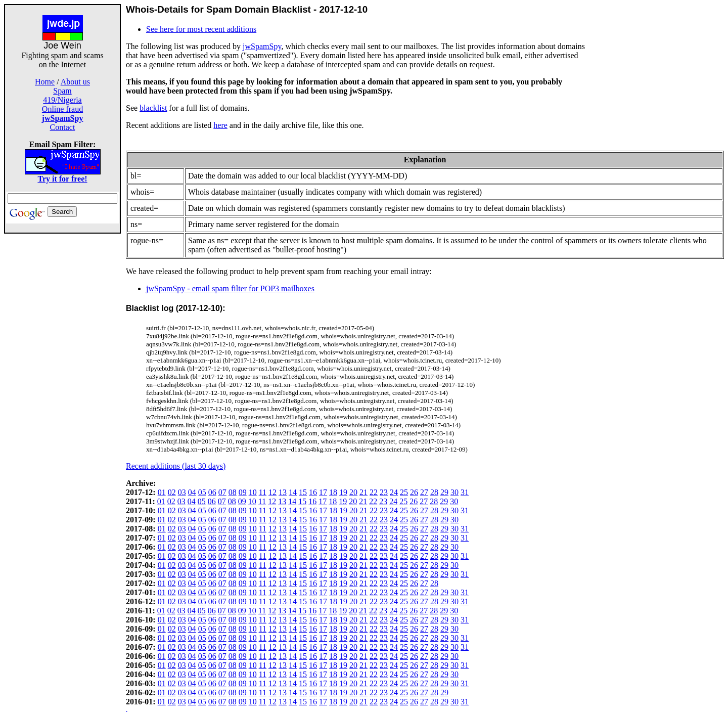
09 (243, 492)
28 (434, 492)
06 (212, 492)
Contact (63, 127)
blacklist (153, 108)
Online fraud (62, 109)
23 (384, 492)
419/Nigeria (62, 100)
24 (394, 492)
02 (172, 492)
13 (283, 492)
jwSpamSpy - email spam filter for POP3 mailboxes (230, 288)
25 (404, 492)
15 (303, 492)
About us (75, 82)
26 (414, 492)
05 (202, 492)
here (220, 125)
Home (45, 82)
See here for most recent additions (201, 29)
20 (353, 492)
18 (333, 492)
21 (363, 492)
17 (323, 492)
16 (313, 492)
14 (293, 492)
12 (272, 492)
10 (253, 492)
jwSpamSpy (262, 46)
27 (424, 492)
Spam (62, 91)
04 (192, 492)
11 (263, 492)
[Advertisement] (63, 385)
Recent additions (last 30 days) (176, 466)
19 (343, 492)
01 (162, 492)
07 (222, 492)
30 (454, 492)
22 (374, 492)
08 (233, 492)
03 (182, 492)
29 (444, 492)
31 (465, 492)
